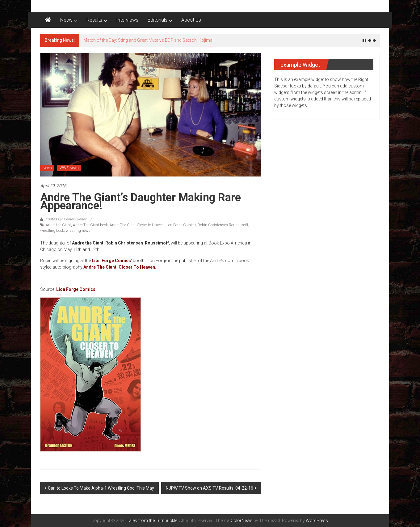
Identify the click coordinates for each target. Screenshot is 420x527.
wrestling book (52, 231)
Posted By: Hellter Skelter (66, 219)
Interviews (127, 20)
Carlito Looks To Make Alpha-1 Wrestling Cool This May (101, 488)
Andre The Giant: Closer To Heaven (119, 267)
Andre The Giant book (90, 225)
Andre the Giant (58, 225)
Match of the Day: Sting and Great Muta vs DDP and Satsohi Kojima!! (149, 40)
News (66, 20)
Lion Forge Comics (181, 225)
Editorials (157, 20)
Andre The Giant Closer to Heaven (137, 225)
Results (94, 20)
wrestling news (78, 231)
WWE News (69, 168)
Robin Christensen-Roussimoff (223, 225)
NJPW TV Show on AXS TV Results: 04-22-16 (210, 488)
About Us (191, 20)
